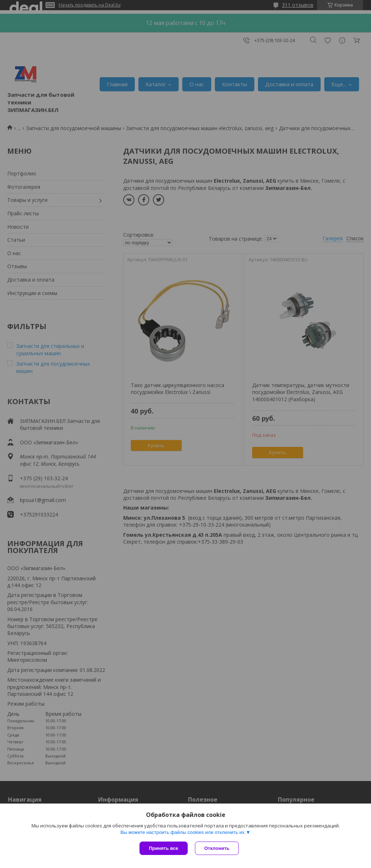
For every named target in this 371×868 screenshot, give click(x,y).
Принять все (164, 848)
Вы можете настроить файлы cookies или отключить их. (183, 832)
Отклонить (217, 848)
